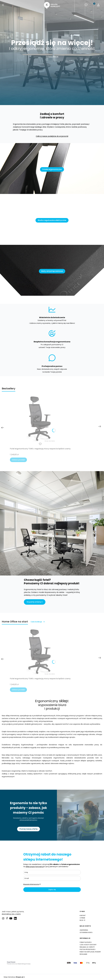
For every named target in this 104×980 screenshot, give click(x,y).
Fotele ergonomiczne (52, 169)
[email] (52, 878)
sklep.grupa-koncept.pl (35, 867)
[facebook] (7, 918)
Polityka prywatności (88, 949)
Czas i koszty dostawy (88, 945)
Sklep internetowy (13, 977)
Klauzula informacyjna (31, 884)
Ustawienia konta (86, 932)
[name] (52, 872)
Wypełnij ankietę (34, 602)
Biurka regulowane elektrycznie (52, 220)
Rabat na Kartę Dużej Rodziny (90, 952)
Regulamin (83, 954)
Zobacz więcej (52, 56)
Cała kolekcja (38, 622)
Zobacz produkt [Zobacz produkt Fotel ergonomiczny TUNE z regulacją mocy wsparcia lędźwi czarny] (18, 460)
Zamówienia (84, 930)
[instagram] (3, 918)
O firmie (82, 918)
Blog (82, 920)
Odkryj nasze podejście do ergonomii (52, 136)
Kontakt (83, 915)
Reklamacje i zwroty (87, 947)
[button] (3, 5)
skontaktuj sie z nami (11, 914)
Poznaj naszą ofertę (23, 829)
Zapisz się (52, 890)
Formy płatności (86, 942)
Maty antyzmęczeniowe (52, 271)
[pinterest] (11, 918)
